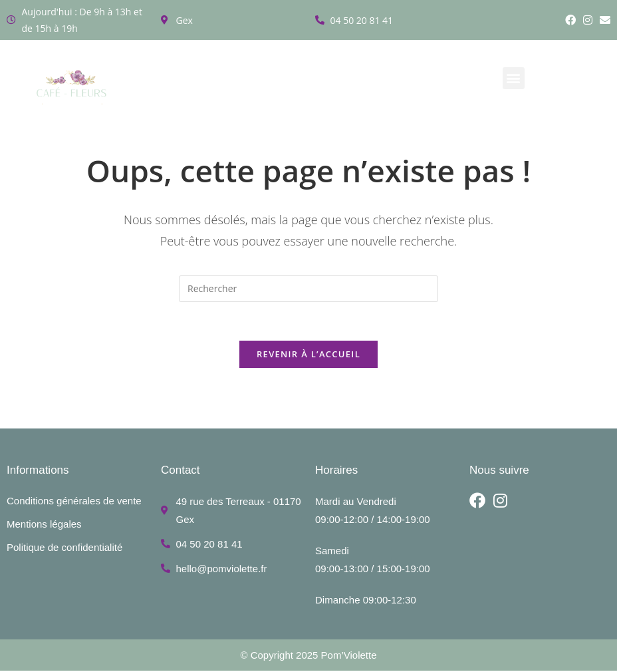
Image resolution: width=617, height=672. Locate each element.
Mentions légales (44, 525)
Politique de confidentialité (64, 549)
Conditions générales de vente (74, 502)
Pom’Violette (349, 656)
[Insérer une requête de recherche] (308, 289)
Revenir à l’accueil (308, 356)
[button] (514, 78)
